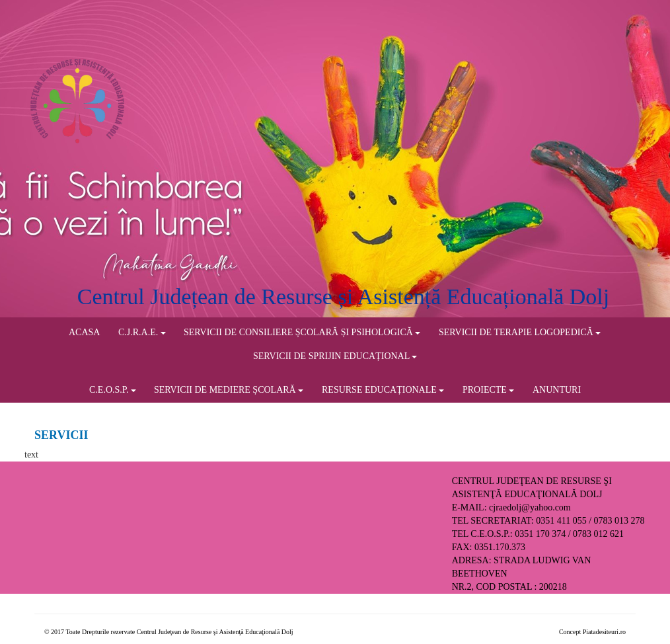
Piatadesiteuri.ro (604, 632)
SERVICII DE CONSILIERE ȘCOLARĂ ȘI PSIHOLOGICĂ (302, 332)
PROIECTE (488, 390)
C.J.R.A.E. (142, 332)
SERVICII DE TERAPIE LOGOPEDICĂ (520, 332)
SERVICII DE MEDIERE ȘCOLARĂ (229, 390)
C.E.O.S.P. (113, 390)
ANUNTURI (557, 390)
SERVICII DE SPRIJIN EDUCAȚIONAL (335, 356)
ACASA (84, 332)
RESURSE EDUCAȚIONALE (383, 390)
